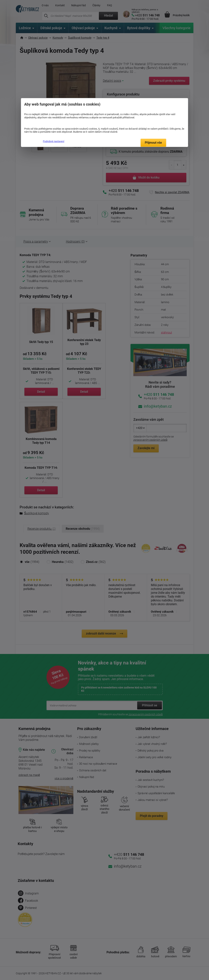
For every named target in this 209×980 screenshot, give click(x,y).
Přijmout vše (153, 143)
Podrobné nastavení (54, 141)
